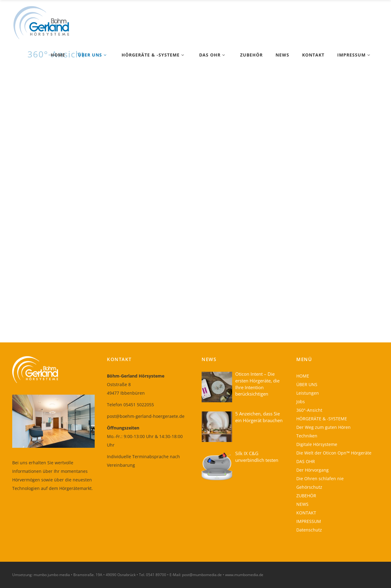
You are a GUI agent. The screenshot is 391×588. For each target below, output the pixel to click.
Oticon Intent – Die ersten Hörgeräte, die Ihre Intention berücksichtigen (257, 384)
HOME (303, 376)
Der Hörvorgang (312, 470)
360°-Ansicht (309, 410)
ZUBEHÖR (306, 496)
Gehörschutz (309, 487)
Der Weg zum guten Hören (323, 427)
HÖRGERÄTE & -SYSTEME (322, 419)
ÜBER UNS (307, 384)
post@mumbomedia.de (202, 575)
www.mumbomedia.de (244, 575)
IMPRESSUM (309, 521)
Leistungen (308, 393)
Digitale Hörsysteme (317, 444)
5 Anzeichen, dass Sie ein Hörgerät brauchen (259, 417)
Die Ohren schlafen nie (320, 478)
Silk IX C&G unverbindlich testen (257, 457)
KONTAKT (306, 513)
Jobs (301, 402)
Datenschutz (309, 530)
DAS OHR (306, 461)
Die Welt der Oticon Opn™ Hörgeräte (334, 453)
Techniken (307, 436)
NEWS (302, 504)
